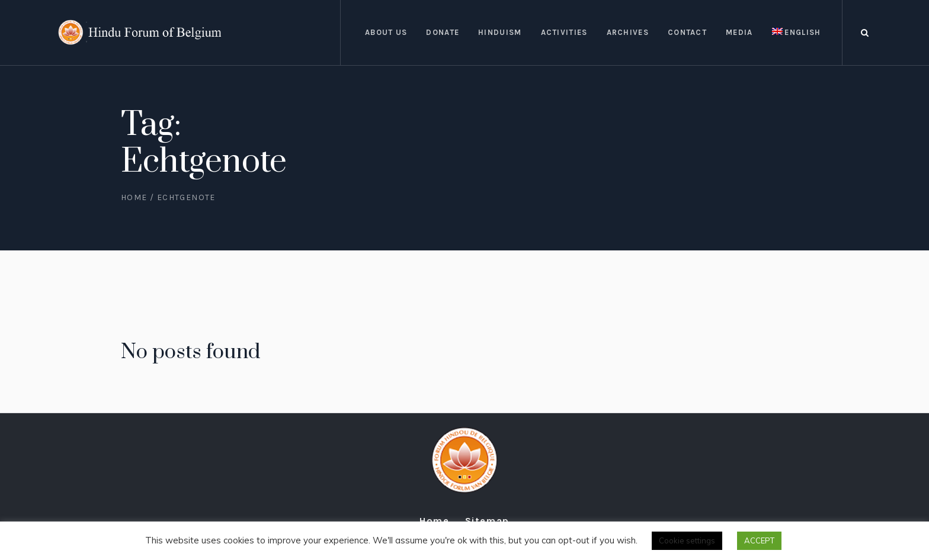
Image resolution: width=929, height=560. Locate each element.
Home (134, 197)
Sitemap (487, 521)
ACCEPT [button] (759, 540)
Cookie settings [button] (687, 540)
